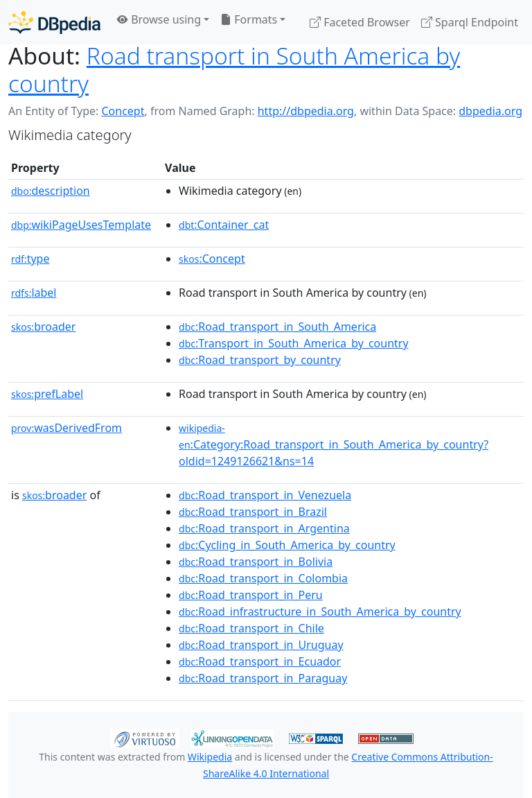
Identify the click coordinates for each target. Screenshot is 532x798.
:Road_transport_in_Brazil (253, 512)
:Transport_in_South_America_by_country (294, 343)
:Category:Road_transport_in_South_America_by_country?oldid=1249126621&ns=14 (334, 445)
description (51, 191)
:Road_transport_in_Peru (251, 595)
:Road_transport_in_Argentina (264, 528)
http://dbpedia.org (306, 111)
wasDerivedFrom (66, 428)
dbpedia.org (490, 111)
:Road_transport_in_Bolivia (256, 562)
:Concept (212, 259)
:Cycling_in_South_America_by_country (287, 545)
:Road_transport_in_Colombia (263, 578)
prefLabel (47, 394)
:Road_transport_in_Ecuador (260, 661)
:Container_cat (224, 225)
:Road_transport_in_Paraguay (263, 678)
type (30, 259)
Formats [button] (249, 19)
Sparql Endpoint (470, 22)
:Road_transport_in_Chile (251, 628)
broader (43, 327)
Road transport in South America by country (234, 69)
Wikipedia (210, 757)
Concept (123, 111)
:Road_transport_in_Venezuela (265, 495)
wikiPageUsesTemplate (81, 225)
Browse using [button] (159, 19)
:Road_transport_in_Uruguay (261, 645)
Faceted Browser (360, 22)
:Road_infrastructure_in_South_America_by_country (320, 611)
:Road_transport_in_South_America (277, 327)
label (34, 293)
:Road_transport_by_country (260, 360)
